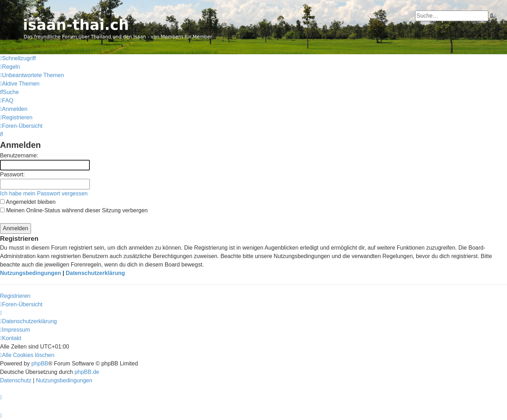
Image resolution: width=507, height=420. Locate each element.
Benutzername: (19, 155)
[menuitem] (10, 67)
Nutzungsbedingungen (30, 273)
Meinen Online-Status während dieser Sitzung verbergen (74, 210)
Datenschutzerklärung (95, 273)
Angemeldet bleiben (28, 202)
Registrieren (15, 296)
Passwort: (12, 174)
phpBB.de (87, 372)
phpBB (40, 363)
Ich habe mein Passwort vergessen (44, 193)
